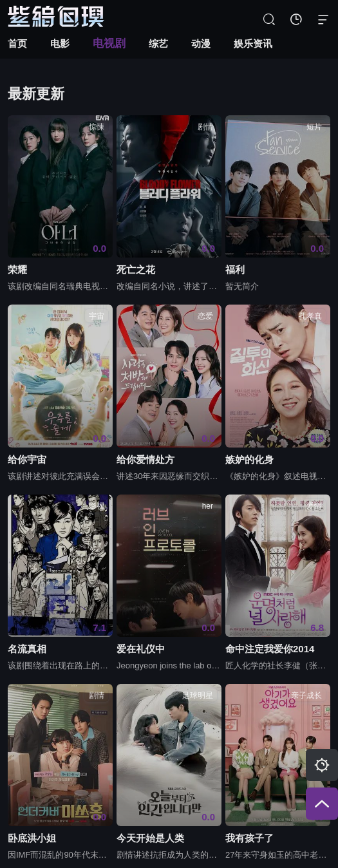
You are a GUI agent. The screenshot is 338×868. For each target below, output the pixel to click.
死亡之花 (136, 270)
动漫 (201, 43)
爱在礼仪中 (141, 649)
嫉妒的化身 (249, 459)
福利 (235, 270)
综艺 (158, 43)
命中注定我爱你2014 (270, 649)
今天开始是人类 (150, 839)
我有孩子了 (249, 839)
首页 (17, 43)
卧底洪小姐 (32, 839)
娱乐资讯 (253, 43)
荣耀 (17, 270)
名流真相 (27, 649)
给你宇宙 (27, 459)
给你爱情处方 (146, 459)
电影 (60, 43)
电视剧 (109, 43)
